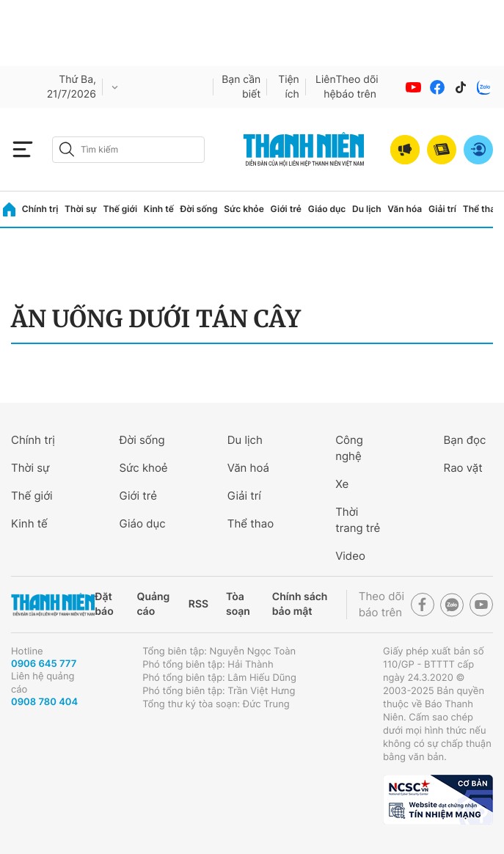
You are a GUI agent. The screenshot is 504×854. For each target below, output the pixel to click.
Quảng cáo (154, 604)
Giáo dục (327, 209)
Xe (342, 484)
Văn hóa (405, 209)
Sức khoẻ (143, 468)
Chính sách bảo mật (300, 604)
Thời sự (81, 209)
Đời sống (199, 209)
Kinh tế (159, 209)
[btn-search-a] (67, 149)
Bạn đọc (465, 440)
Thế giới (120, 209)
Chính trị (40, 209)
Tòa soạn (238, 604)
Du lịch (367, 209)
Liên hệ (326, 87)
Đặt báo (104, 604)
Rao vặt (463, 468)
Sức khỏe (244, 209)
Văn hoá (248, 468)
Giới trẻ (286, 209)
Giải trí (442, 209)
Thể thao (482, 209)
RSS (198, 604)
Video (350, 556)
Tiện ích (289, 87)
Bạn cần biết (241, 87)
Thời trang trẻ (358, 520)
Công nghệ (349, 448)
